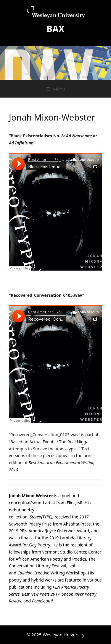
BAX (55, 29)
